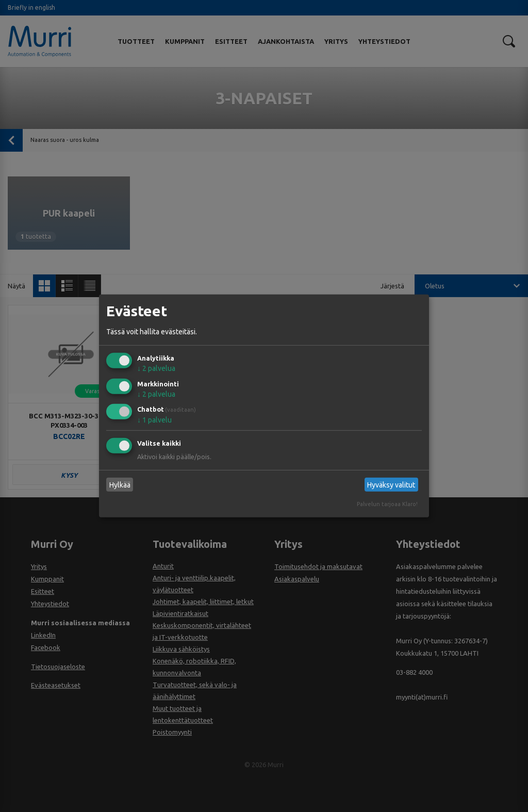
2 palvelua (156, 368)
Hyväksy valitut (391, 485)
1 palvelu (154, 420)
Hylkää (120, 485)
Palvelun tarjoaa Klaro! (387, 504)
